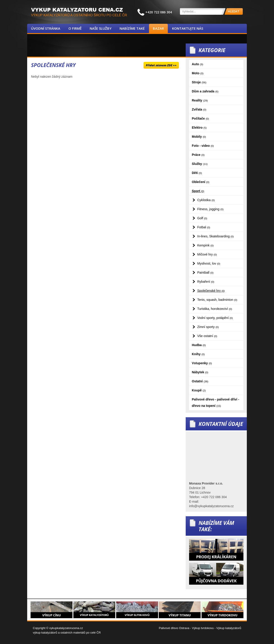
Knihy (198, 354)
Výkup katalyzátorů (229, 628)
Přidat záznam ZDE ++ (161, 65)
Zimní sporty (208, 327)
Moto (198, 73)
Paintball (205, 273)
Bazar (158, 28)
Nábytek (200, 372)
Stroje (199, 82)
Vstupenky (202, 363)
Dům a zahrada (205, 91)
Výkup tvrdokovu (203, 628)
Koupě (199, 390)
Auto (197, 64)
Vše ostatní (207, 336)
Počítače (200, 118)
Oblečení (201, 182)
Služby (200, 164)
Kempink (205, 245)
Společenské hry (211, 291)
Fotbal (204, 227)
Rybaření (206, 282)
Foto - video (203, 146)
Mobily (199, 137)
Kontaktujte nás (188, 28)
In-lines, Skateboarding (215, 236)
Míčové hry (207, 254)
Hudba (199, 345)
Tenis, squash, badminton (217, 300)
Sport (198, 191)
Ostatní (200, 381)
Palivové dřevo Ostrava (174, 628)
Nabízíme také (132, 28)
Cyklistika (206, 200)
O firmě (75, 28)
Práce (198, 155)
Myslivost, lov (209, 263)
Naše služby (101, 28)
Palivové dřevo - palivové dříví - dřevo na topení (215, 403)
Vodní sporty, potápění (215, 318)
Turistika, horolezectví (215, 309)
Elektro (199, 128)
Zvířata (199, 109)
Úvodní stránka (46, 28)
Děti (197, 173)
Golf (202, 218)
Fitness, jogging (210, 209)
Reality (200, 100)
